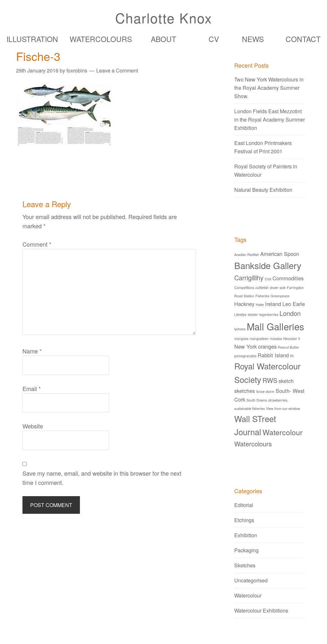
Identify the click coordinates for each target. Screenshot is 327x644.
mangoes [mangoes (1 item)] (241, 339)
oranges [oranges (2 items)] (267, 346)
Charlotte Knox (164, 18)
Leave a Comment (117, 70)
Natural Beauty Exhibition (263, 190)
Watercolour (248, 595)
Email (32, 388)
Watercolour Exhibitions (261, 610)
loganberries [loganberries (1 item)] (269, 314)
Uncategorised (251, 580)
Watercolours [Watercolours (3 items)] (253, 444)
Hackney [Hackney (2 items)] (244, 304)
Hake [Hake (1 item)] (260, 305)
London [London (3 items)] (290, 313)
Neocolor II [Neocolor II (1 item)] (292, 339)
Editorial (244, 505)
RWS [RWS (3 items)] (270, 380)
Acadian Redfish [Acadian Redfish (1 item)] (247, 254)
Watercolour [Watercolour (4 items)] (283, 432)
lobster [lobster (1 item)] (253, 314)
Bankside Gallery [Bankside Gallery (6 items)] (268, 265)
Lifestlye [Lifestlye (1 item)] (240, 314)
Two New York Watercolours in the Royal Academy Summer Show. (269, 88)
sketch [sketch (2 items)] (286, 381)
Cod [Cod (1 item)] (268, 279)
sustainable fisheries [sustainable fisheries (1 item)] (250, 408)
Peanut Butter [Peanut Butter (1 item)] (288, 347)
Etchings (244, 520)
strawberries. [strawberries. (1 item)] (278, 400)
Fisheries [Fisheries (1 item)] (262, 296)
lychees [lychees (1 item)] (240, 329)
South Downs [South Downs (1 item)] (257, 400)
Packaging (246, 550)
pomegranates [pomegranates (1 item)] (245, 356)
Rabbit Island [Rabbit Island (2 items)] (273, 355)
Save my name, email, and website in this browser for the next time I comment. (102, 478)
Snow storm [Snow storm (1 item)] (265, 391)
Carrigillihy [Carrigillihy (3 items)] (249, 278)
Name (32, 351)
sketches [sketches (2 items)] (245, 391)
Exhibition (246, 535)
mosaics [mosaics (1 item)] (276, 339)
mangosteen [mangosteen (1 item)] (259, 339)
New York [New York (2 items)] (245, 346)
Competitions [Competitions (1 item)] (244, 288)
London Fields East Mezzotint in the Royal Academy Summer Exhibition (270, 119)
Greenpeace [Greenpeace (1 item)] (280, 296)
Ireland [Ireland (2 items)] (273, 304)
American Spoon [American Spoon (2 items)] (280, 254)
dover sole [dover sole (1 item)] (278, 288)
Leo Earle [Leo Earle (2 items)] (294, 304)
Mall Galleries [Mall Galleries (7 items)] (275, 326)
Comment (37, 244)
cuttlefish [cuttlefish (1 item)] (262, 288)
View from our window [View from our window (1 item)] (283, 408)
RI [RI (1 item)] (292, 356)
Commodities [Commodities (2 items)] (288, 278)
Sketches (245, 565)
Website (33, 426)
